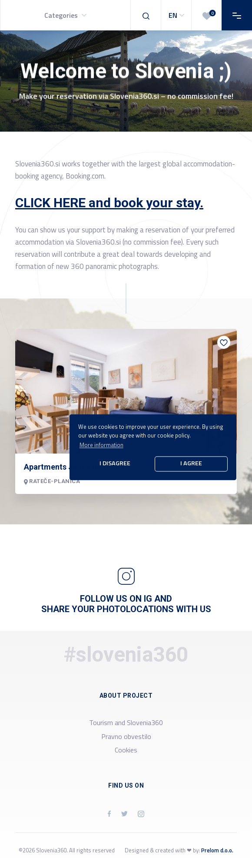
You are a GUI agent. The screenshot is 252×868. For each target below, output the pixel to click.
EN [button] (177, 15)
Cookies (126, 750)
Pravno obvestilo (126, 736)
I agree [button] (191, 464)
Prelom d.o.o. (217, 850)
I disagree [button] (115, 464)
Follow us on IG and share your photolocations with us (126, 604)
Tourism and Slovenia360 (126, 722)
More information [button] (101, 445)
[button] (65, 15)
